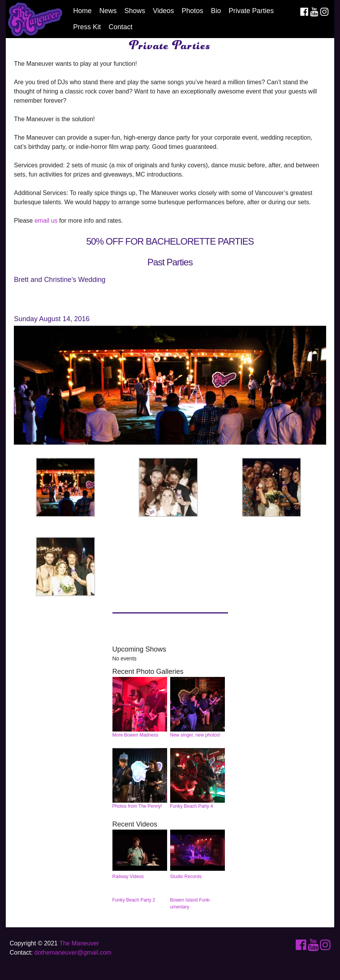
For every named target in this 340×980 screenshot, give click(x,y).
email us (46, 221)
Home (82, 11)
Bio (216, 11)
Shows (135, 11)
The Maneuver (79, 943)
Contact (121, 27)
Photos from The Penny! (140, 779)
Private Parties (251, 11)
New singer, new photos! (198, 707)
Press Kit (87, 27)
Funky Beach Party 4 (198, 779)
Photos (193, 11)
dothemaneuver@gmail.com (73, 952)
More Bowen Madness (140, 707)
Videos (163, 11)
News (108, 11)
